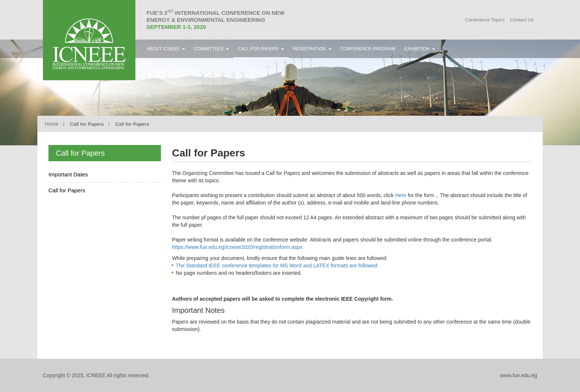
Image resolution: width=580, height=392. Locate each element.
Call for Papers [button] (261, 49)
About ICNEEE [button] (166, 49)
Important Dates (68, 174)
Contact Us (522, 20)
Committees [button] (211, 49)
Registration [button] (312, 49)
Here (401, 195)
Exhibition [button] (420, 49)
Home (52, 124)
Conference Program (368, 49)
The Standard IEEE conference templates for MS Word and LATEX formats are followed (276, 266)
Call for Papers (67, 190)
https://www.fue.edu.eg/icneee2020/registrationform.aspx (237, 247)
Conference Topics (485, 20)
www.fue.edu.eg (519, 375)
